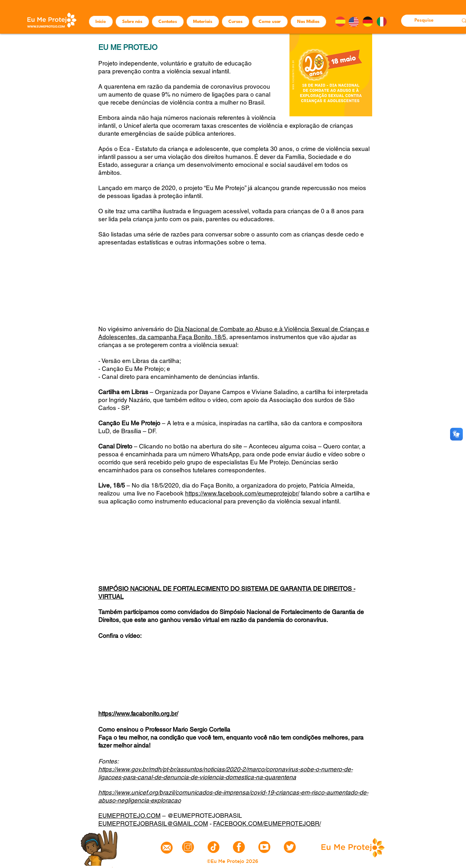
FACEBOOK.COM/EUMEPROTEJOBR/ (267, 824)
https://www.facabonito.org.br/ (138, 714)
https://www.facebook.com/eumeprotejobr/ (242, 493)
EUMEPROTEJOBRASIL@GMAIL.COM (153, 824)
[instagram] (188, 847)
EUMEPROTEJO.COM (129, 816)
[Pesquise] (425, 21)
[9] (290, 847)
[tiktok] (213, 847)
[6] (239, 847)
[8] (264, 847)
